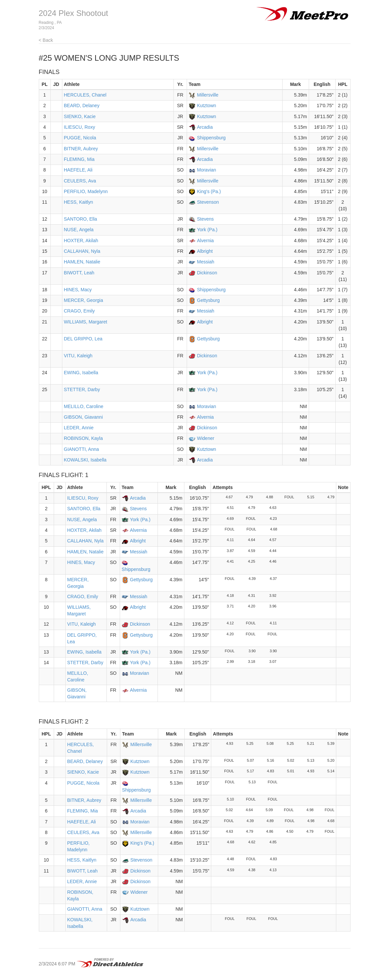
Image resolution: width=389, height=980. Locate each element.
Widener (206, 438)
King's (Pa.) (209, 191)
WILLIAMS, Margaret (86, 322)
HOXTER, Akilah (81, 241)
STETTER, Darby (82, 389)
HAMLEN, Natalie (82, 262)
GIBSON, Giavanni (84, 417)
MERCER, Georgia (84, 300)
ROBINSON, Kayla (83, 438)
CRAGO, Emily (79, 311)
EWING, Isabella (81, 373)
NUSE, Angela (79, 230)
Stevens (205, 219)
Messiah (206, 262)
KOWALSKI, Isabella (85, 460)
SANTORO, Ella (81, 219)
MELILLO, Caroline (84, 406)
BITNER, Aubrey (81, 149)
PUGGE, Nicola (80, 138)
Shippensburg (211, 138)
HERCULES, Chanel (85, 95)
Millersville (208, 95)
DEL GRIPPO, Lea (83, 339)
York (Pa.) (207, 230)
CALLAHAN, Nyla (82, 251)
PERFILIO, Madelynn (86, 191)
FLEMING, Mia (79, 159)
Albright (205, 251)
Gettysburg (208, 300)
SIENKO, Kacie (80, 116)
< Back (46, 40)
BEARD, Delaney (82, 105)
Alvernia (205, 241)
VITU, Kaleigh (78, 356)
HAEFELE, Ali (78, 170)
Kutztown (207, 105)
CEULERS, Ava (80, 181)
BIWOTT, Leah (79, 273)
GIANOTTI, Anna (82, 449)
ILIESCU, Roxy (80, 127)
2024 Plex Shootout (74, 13)
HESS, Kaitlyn (79, 202)
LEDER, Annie (79, 428)
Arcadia (205, 127)
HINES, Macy (78, 290)
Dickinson (207, 273)
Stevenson (208, 202)
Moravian (207, 170)
